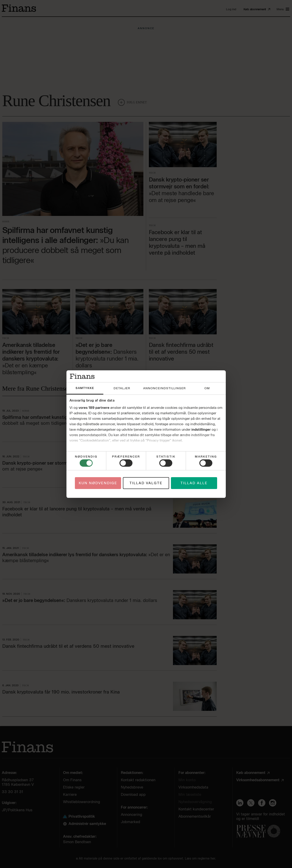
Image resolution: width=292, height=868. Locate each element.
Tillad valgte (146, 483)
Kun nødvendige (98, 483)
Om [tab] (207, 388)
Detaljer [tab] (122, 388)
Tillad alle (194, 483)
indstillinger (201, 430)
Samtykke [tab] (85, 388)
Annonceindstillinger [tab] (164, 388)
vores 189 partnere (94, 408)
